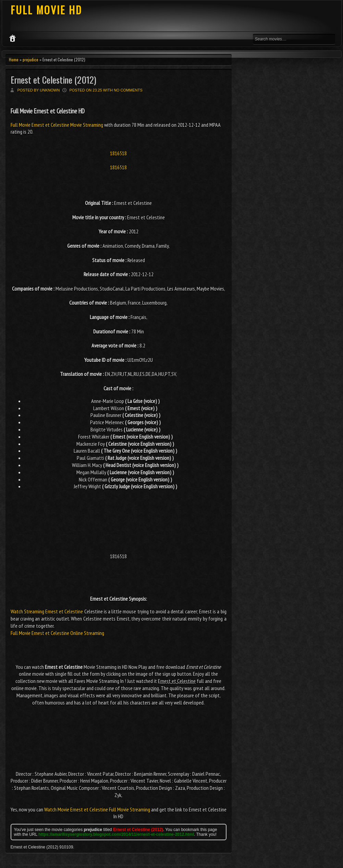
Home (14, 59)
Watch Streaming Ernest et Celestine (47, 611)
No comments (128, 90)
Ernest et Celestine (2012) (53, 80)
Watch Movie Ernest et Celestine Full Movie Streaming (97, 809)
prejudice (30, 59)
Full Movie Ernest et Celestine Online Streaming (57, 633)
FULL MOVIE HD (46, 10)
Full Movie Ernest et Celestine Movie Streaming (57, 125)
